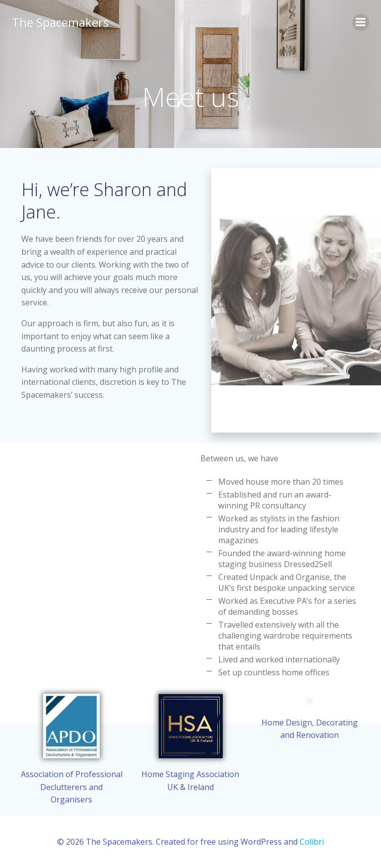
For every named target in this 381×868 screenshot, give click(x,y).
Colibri (312, 842)
